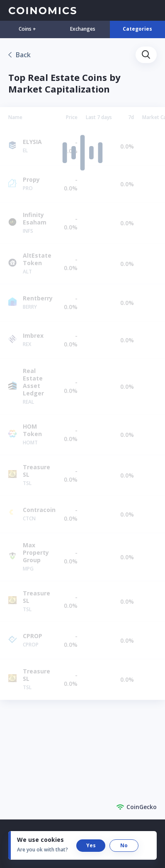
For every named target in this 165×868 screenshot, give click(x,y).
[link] (19, 55)
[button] (146, 55)
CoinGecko (136, 807)
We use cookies (40, 840)
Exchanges (83, 29)
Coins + (27, 29)
